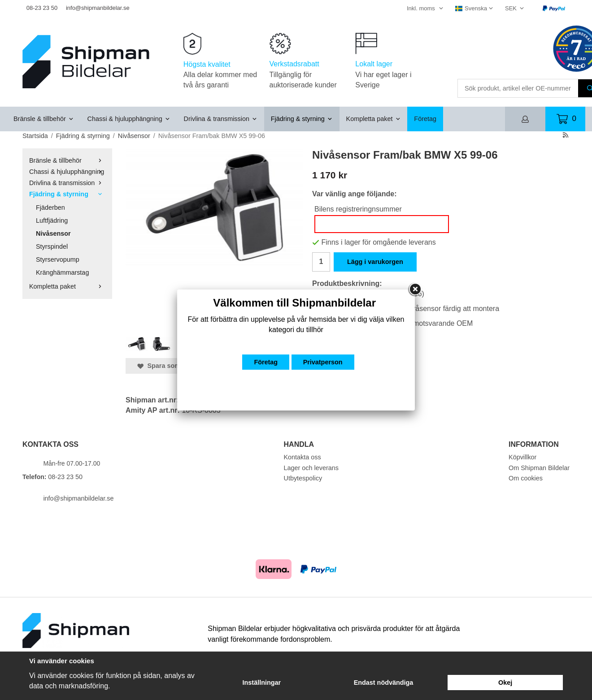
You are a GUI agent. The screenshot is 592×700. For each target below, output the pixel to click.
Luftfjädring (52, 220)
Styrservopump (58, 259)
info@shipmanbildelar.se (98, 8)
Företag (425, 119)
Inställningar (262, 683)
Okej (505, 683)
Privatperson (323, 362)
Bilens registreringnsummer (358, 209)
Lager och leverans (311, 468)
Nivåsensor (53, 233)
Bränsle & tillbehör (44, 119)
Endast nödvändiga (384, 683)
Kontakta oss (303, 457)
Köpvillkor (522, 457)
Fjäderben (50, 207)
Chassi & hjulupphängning (129, 119)
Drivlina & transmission (221, 119)
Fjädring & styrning (302, 119)
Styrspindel (52, 246)
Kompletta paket (374, 119)
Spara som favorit (170, 366)
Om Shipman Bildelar (539, 468)
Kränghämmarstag (62, 272)
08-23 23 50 (42, 8)
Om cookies (526, 478)
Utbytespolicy (303, 478)
